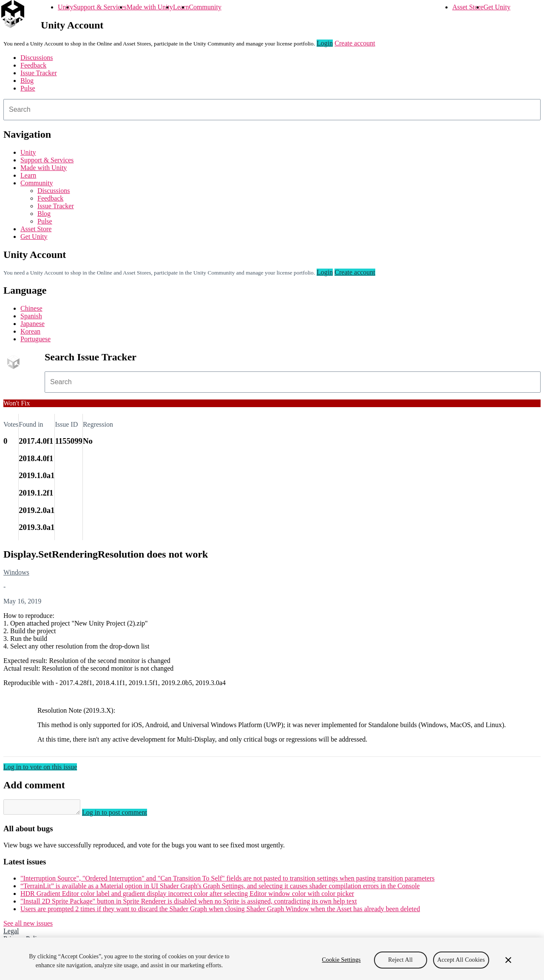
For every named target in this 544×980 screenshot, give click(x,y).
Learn (181, 7)
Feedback (33, 65)
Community (205, 7)
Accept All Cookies (461, 960)
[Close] (508, 960)
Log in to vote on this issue (40, 767)
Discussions (37, 58)
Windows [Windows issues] (16, 572)
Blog (27, 81)
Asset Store (468, 7)
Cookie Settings (341, 960)
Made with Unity (150, 7)
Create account (355, 43)
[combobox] (272, 110)
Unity (65, 7)
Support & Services (100, 7)
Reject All (400, 960)
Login (325, 43)
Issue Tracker (39, 73)
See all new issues (28, 926)
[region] (272, 959)
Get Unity (497, 7)
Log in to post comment (123, 815)
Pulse (28, 88)
